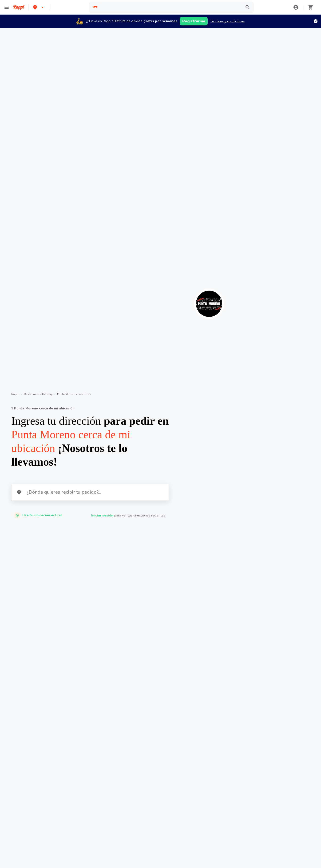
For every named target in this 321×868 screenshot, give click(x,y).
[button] (39, 7)
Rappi (15, 394)
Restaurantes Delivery (38, 394)
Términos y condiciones (227, 21)
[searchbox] (170, 7)
